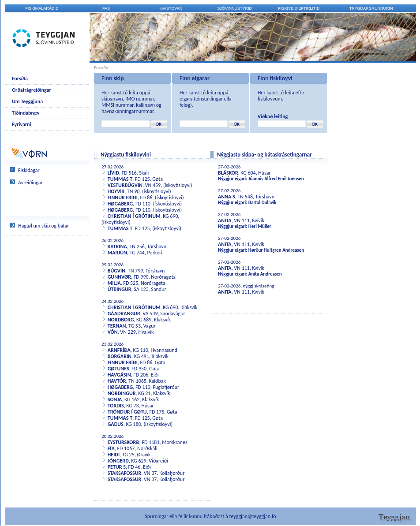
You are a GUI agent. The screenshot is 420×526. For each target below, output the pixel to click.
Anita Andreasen (265, 274)
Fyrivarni (21, 124)
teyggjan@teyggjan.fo (253, 516)
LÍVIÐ (113, 173)
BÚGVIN (116, 271)
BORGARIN (120, 356)
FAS (106, 8)
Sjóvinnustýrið (235, 8)
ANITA (225, 220)
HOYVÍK (116, 191)
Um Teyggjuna (27, 101)
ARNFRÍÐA (119, 350)
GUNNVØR (119, 277)
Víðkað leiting (273, 116)
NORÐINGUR (122, 393)
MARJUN (117, 253)
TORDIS (116, 406)
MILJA (114, 283)
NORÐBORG (121, 320)
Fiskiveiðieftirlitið (299, 8)
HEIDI (114, 455)
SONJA (115, 399)
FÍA (111, 448)
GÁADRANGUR (124, 313)
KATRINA (117, 246)
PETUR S (117, 467)
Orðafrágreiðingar (32, 90)
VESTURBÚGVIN (125, 185)
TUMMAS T (120, 179)
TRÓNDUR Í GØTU (127, 412)
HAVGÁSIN (119, 375)
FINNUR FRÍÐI (123, 198)
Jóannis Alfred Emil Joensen (276, 179)
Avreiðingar (30, 183)
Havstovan (170, 8)
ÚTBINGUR (120, 289)
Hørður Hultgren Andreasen (276, 250)
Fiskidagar (29, 170)
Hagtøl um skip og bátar (43, 226)
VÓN (113, 332)
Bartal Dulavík (262, 203)
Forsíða (20, 78)
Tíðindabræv (26, 113)
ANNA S (227, 197)
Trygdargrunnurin (371, 8)
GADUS (116, 424)
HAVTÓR (117, 381)
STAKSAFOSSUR (125, 473)
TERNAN (117, 326)
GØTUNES (118, 369)
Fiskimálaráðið (42, 8)
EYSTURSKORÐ (124, 442)
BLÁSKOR (228, 173)
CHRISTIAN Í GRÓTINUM (134, 216)
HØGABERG (120, 204)
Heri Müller (260, 226)
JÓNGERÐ (118, 461)
